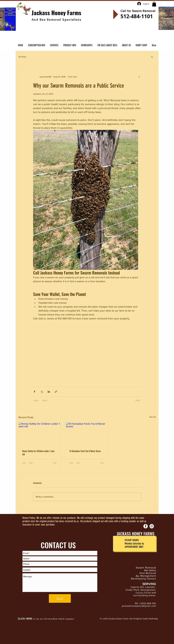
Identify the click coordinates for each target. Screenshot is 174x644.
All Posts (22, 57)
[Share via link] (56, 392)
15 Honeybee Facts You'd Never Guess (85, 451)
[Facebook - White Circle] (146, 526)
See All (152, 417)
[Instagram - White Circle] (152, 526)
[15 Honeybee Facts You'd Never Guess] (87, 434)
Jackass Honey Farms (56, 13)
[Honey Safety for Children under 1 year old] (40, 434)
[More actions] (139, 77)
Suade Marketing (150, 619)
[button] (154, 4)
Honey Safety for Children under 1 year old (38, 453)
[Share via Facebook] (34, 392)
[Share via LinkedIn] (49, 392)
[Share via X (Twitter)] (42, 392)
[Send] (60, 598)
